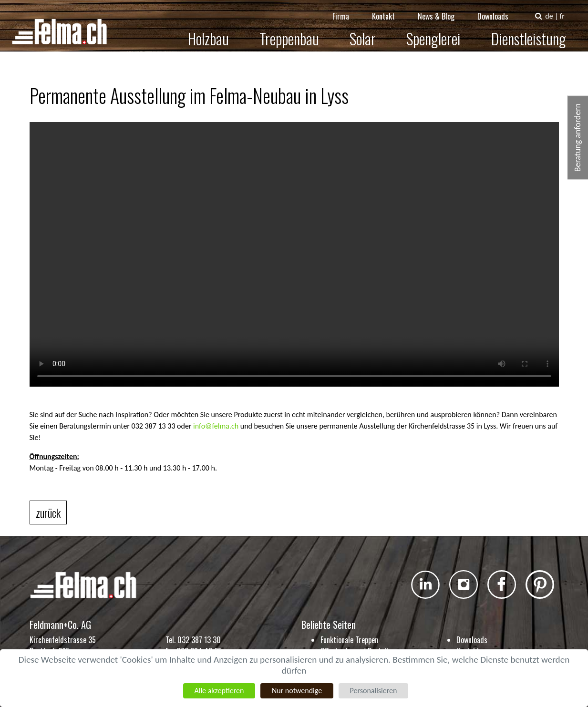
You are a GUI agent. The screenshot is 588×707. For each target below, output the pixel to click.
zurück (48, 512)
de (556, 9)
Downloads (500, 10)
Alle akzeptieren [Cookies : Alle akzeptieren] (219, 691)
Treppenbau (296, 32)
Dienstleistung (535, 32)
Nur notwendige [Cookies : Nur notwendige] (297, 691)
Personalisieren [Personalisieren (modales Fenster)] (374, 691)
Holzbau (215, 32)
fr (568, 9)
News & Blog (443, 10)
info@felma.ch (216, 426)
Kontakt (390, 10)
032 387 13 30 (199, 640)
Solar (369, 32)
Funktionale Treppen (349, 640)
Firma (347, 10)
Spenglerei (440, 32)
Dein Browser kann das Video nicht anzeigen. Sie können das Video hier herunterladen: (294, 254)
